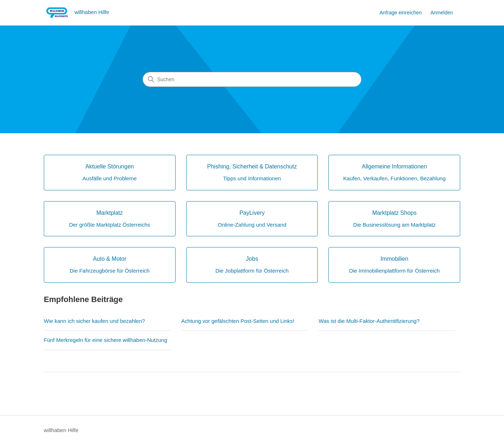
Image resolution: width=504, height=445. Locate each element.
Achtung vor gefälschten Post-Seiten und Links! (238, 321)
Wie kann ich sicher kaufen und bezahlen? (94, 321)
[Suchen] (252, 79)
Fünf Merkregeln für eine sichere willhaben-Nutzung (106, 340)
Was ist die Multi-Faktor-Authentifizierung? (369, 321)
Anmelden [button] (442, 13)
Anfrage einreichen (401, 13)
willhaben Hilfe (61, 430)
